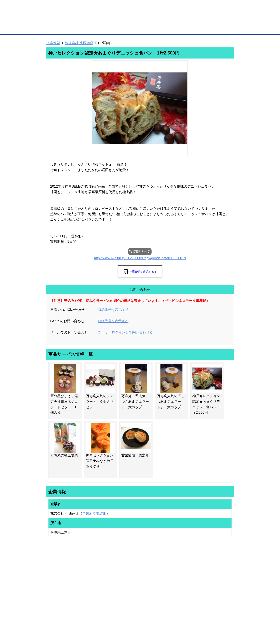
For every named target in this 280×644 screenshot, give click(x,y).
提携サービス (95, 595)
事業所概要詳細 (94, 513)
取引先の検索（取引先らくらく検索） (62, 581)
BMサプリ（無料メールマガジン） (60, 601)
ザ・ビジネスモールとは (188, 7)
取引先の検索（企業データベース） (111, 29)
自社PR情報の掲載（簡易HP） (58, 596)
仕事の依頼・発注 (52, 586)
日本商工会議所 (178, 576)
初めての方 (52, 621)
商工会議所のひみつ (180, 581)
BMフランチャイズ (98, 605)
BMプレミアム (96, 576)
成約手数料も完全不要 (110, 21)
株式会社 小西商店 (79, 43)
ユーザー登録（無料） (54, 576)
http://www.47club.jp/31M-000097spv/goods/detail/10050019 (140, 258)
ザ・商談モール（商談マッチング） (169, 29)
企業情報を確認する (141, 272)
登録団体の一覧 (130, 576)
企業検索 (53, 43)
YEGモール (176, 591)
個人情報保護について (216, 621)
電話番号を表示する (113, 310)
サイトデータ (125, 621)
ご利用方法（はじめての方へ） (217, 576)
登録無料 (61, 21)
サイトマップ (102, 621)
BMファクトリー (97, 590)
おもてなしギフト (179, 586)
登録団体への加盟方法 (133, 581)
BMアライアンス (97, 600)
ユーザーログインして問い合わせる (125, 332)
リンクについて (166, 621)
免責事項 (51, 627)
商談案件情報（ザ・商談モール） (60, 591)
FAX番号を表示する (113, 321)
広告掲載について (77, 621)
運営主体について (210, 586)
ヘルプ (145, 621)
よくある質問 (208, 581)
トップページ (54, 28)
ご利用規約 (189, 621)
